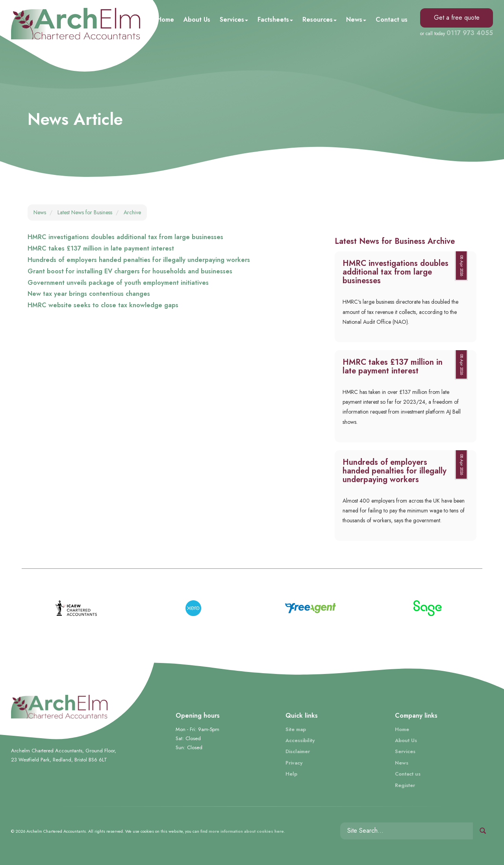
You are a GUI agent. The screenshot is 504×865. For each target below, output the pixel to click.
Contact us (392, 19)
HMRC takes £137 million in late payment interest (101, 248)
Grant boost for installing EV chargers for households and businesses (130, 271)
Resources (320, 19)
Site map (296, 729)
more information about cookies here (246, 831)
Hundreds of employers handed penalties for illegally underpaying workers (139, 260)
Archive (132, 212)
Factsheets (275, 19)
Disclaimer (298, 751)
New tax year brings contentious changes (89, 294)
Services (234, 19)
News (356, 19)
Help (291, 774)
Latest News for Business (85, 212)
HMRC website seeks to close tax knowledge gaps (103, 305)
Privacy (294, 763)
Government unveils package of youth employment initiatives (118, 283)
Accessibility (300, 740)
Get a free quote (457, 18)
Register (405, 785)
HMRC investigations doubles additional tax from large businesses (125, 237)
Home (165, 19)
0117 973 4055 (470, 33)
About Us (197, 19)
